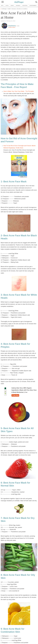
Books (12, 5)
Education (25, 5)
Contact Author (12, 27)
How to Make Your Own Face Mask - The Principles (19, 91)
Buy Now (15, 395)
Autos (7, 5)
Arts (2, 5)
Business (18, 5)
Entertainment (33, 5)
